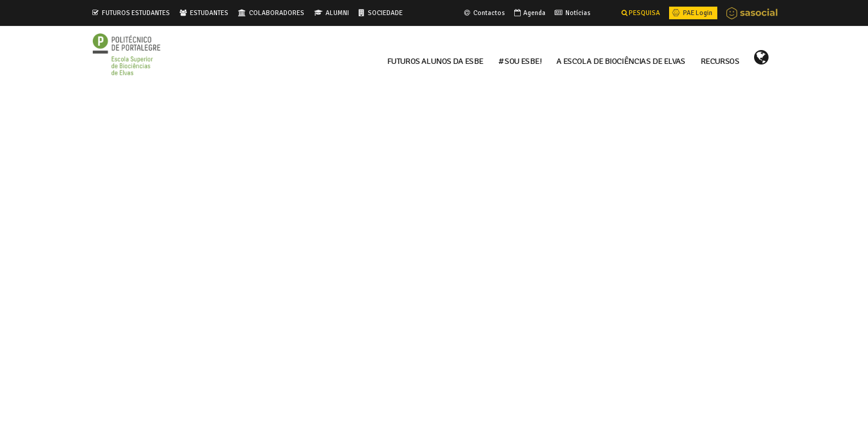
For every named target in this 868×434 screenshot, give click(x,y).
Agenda (529, 13)
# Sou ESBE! (520, 60)
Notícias (572, 13)
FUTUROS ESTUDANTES (136, 13)
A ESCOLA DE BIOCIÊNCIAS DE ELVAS (621, 60)
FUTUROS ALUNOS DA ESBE (435, 60)
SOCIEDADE (385, 13)
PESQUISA (641, 13)
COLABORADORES (277, 13)
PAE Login (691, 13)
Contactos (484, 13)
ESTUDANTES (209, 13)
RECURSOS (720, 60)
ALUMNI (337, 13)
